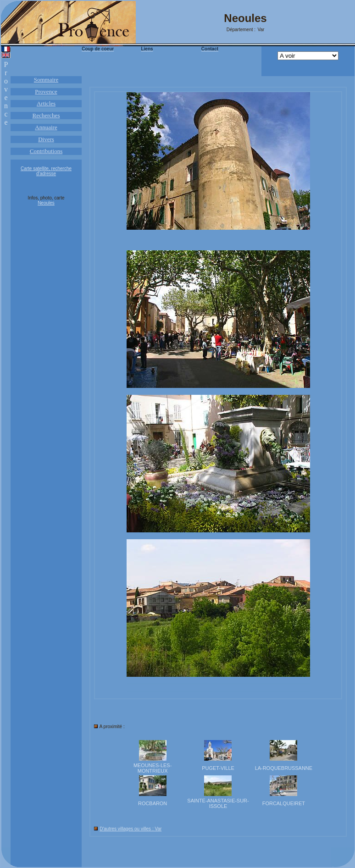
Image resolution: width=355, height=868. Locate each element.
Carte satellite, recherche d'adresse (46, 171)
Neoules (46, 203)
